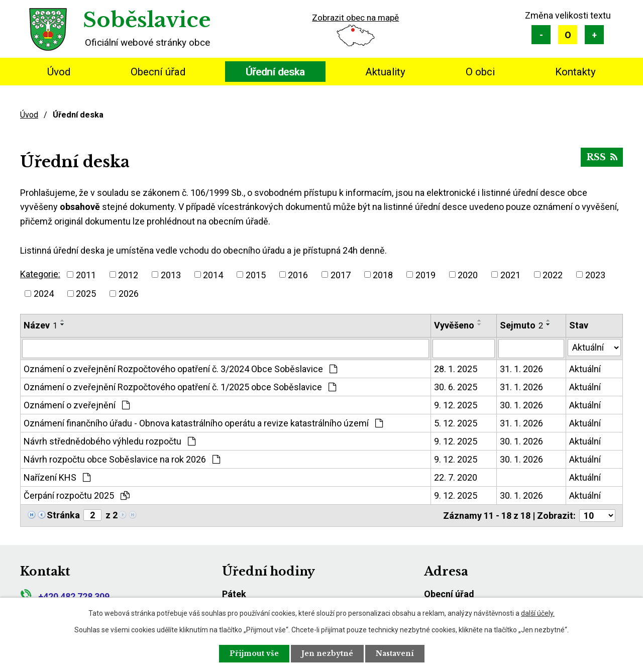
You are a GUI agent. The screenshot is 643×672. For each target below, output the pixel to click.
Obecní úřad (158, 72)
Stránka (63, 515)
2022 (553, 274)
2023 (595, 274)
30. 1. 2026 (521, 405)
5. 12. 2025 (456, 423)
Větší (594, 35)
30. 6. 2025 (456, 387)
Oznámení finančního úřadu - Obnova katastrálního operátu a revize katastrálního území (203, 423)
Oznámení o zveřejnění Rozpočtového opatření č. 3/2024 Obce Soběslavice (180, 369)
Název (40, 325)
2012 (128, 274)
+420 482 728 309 (65, 596)
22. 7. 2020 (456, 477)
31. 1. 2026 (521, 369)
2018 (383, 274)
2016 (298, 274)
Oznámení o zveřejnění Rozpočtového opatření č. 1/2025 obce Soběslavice (180, 387)
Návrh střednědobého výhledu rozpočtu (110, 441)
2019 (425, 274)
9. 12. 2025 (456, 405)
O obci (480, 72)
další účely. (538, 613)
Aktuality (385, 72)
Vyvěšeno (454, 325)
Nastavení (395, 653)
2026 (129, 294)
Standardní (568, 35)
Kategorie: (40, 274)
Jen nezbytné (327, 653)
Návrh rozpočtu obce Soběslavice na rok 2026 (122, 459)
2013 (171, 274)
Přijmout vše (254, 653)
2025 (86, 294)
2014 (213, 274)
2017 (341, 274)
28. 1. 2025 (456, 369)
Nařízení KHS (57, 477)
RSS (602, 157)
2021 (510, 274)
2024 (44, 294)
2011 (86, 274)
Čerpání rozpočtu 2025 (77, 495)
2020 (468, 274)
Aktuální (585, 369)
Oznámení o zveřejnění (77, 405)
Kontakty (575, 72)
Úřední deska (275, 72)
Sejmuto (521, 325)
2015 (256, 274)
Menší (541, 35)
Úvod (59, 72)
